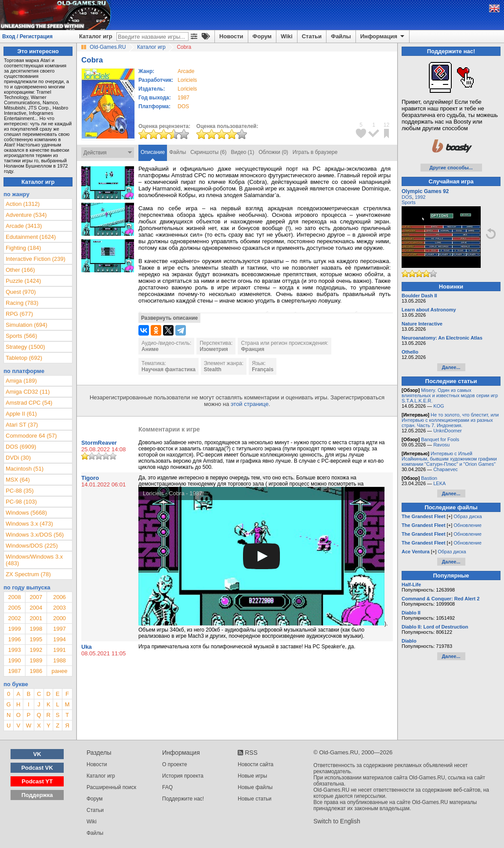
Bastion (429, 478)
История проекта (183, 776)
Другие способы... (451, 168)
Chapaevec (446, 469)
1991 (60, 650)
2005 (14, 608)
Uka (87, 647)
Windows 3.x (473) (29, 524)
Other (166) (20, 270)
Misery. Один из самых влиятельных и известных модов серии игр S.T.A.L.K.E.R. (450, 395)
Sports (409, 202)
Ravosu (441, 445)
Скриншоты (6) (208, 152)
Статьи (312, 36)
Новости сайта (256, 764)
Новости (231, 36)
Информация (383, 37)
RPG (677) (19, 314)
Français (263, 369)
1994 (60, 639)
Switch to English (337, 821)
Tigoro (90, 478)
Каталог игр (96, 36)
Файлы (341, 36)
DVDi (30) (18, 458)
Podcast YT (37, 781)
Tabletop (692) (24, 358)
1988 (60, 660)
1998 (36, 629)
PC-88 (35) (20, 491)
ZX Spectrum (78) (28, 574)
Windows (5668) (26, 513)
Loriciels (187, 80)
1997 (60, 629)
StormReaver (99, 443)
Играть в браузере (315, 152)
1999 (14, 629)
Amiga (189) (21, 381)
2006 (60, 597)
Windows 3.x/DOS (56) (35, 535)
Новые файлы (255, 787)
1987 (183, 98)
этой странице (250, 404)
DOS (407, 197)
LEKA (439, 483)
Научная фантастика (169, 369)
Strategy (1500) (25, 347)
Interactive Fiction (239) (36, 259)
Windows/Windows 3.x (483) (34, 560)
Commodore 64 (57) (31, 436)
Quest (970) (21, 292)
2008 (14, 597)
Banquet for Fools (440, 439)
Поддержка (37, 795)
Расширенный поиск (111, 787)
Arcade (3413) (24, 226)
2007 (36, 597)
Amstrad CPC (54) (29, 403)
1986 (36, 671)
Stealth (213, 369)
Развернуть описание (169, 318)
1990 (14, 660)
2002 (14, 618)
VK (37, 754)
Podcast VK (37, 768)
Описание (153, 152)
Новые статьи (255, 799)
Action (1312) (23, 204)
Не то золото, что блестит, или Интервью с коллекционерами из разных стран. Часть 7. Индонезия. (450, 420)
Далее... (451, 367)
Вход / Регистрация (27, 37)
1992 (36, 650)
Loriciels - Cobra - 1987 (172, 493)
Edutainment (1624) (31, 237)
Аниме (150, 349)
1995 (36, 639)
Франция (252, 349)
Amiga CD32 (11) (28, 392)
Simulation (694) (27, 325)
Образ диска (468, 516)
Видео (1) (242, 152)
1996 (14, 639)
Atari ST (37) (22, 425)
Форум (262, 36)
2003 (60, 608)
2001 (36, 618)
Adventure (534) (26, 215)
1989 (36, 660)
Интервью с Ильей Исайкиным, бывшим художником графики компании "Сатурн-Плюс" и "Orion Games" (449, 459)
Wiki (287, 36)
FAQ (167, 787)
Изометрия (214, 349)
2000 (60, 618)
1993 (14, 650)
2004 (36, 608)
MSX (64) (18, 480)
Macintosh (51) (25, 469)
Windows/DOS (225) (32, 546)
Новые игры (252, 776)
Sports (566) (22, 336)
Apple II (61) (21, 414)
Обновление (468, 525)
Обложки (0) (274, 152)
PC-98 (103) (21, 502)
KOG (439, 406)
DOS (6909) (21, 447)
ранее (59, 671)
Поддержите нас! (183, 799)
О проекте (175, 764)
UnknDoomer (448, 431)
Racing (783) (22, 303)
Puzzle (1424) (23, 281)
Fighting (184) (23, 248)
